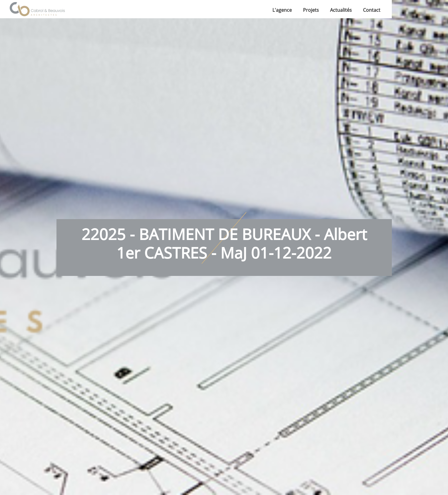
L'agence (282, 10)
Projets (311, 10)
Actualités (341, 10)
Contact (372, 10)
